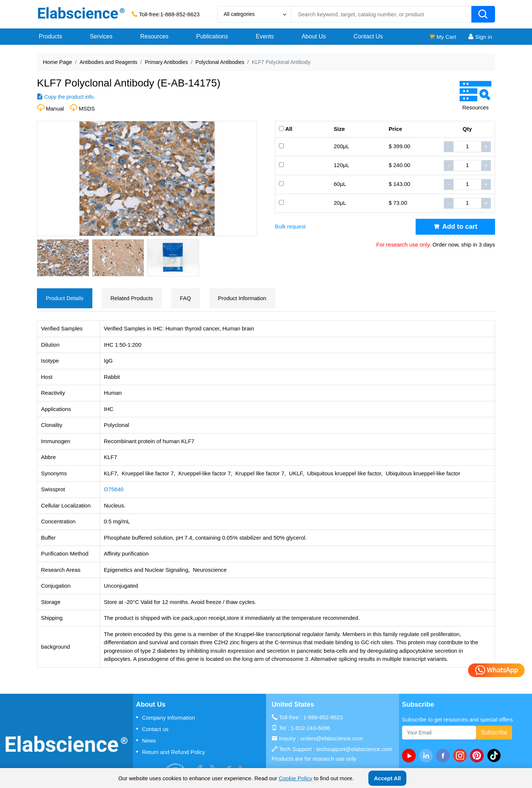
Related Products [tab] (132, 298)
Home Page (57, 62)
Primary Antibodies (166, 62)
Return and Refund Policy (170, 752)
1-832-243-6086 (311, 728)
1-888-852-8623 (180, 14)
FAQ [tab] (185, 298)
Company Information (166, 717)
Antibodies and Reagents (108, 62)
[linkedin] (427, 755)
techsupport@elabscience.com (354, 749)
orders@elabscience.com (332, 738)
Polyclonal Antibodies (220, 62)
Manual (55, 108)
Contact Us (368, 36)
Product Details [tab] (65, 298)
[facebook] (444, 755)
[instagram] (461, 755)
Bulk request (290, 226)
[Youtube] (410, 755)
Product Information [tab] (242, 298)
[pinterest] (478, 755)
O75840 (114, 489)
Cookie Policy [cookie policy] (295, 778)
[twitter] (495, 755)
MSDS (87, 108)
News (146, 740)
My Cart (442, 37)
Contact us (152, 729)
